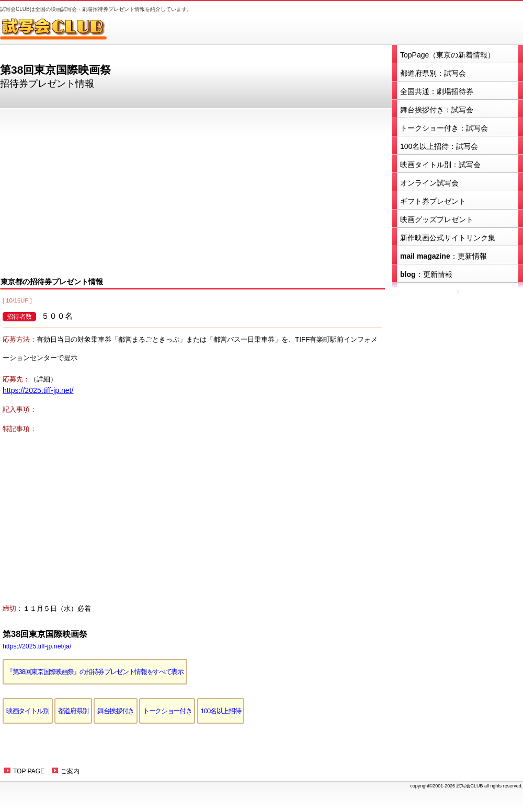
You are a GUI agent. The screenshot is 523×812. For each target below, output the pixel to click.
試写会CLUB (60, 29)
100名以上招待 (221, 711)
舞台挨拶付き (116, 711)
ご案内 (70, 771)
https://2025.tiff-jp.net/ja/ (37, 646)
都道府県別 (73, 711)
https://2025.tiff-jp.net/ (38, 390)
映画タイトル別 (28, 711)
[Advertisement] (192, 191)
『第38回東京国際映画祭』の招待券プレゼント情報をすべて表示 (95, 672)
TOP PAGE (29, 771)
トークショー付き (167, 711)
